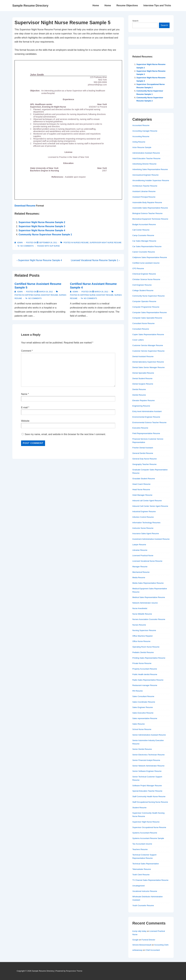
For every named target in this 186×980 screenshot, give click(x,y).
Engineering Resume (141, 406)
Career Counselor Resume (144, 252)
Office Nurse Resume (141, 641)
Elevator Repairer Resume (143, 400)
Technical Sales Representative (146, 864)
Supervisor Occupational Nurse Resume (149, 827)
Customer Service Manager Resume (148, 345)
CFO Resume (138, 268)
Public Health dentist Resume (145, 674)
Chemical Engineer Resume (144, 274)
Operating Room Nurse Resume (146, 647)
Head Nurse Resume (141, 489)
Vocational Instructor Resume (145, 891)
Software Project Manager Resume (147, 786)
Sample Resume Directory (30, 6)
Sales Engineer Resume (143, 707)
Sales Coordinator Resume (144, 702)
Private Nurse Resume (142, 663)
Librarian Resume (140, 550)
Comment (27, 351)
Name (24, 394)
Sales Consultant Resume (143, 696)
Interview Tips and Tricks (157, 5)
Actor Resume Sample (142, 147)
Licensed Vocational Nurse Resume (147, 561)
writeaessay (137, 950)
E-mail (24, 407)
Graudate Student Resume (144, 479)
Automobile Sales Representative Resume (150, 208)
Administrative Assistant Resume (146, 153)
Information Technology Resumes (146, 523)
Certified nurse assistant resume (41, 295)
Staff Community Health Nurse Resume (149, 796)
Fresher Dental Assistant (143, 448)
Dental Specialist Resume (143, 373)
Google (135, 940)
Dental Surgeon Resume (143, 384)
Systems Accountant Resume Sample (148, 838)
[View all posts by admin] (19, 243)
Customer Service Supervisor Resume (148, 351)
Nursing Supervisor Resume (144, 630)
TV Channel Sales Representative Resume (150, 880)
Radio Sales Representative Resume (148, 680)
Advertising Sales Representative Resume (150, 169)
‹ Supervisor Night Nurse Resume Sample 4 (39, 260)
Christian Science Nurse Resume (146, 279)
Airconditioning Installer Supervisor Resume (151, 180)
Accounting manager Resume (145, 131)
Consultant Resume (141, 329)
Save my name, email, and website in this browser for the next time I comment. (65, 434)
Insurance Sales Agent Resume (146, 533)
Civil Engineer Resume (142, 285)
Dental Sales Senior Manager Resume (149, 367)
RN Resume (138, 691)
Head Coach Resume (141, 484)
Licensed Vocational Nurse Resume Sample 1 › (95, 260)
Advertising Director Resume (144, 164)
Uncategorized (138, 886)
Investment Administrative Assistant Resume (151, 539)
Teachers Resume (140, 849)
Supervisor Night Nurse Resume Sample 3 (42, 226)
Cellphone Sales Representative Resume (150, 257)
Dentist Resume (139, 389)
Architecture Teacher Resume (145, 186)
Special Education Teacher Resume (147, 791)
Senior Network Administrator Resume (148, 766)
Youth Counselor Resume (143, 905)
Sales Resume (139, 724)
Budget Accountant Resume (144, 224)
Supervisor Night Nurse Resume (106, 243)
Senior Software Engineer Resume (147, 771)
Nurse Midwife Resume (142, 614)
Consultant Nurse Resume (143, 323)
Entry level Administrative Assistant (147, 411)
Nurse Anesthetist (140, 608)
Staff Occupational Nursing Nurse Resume (150, 802)
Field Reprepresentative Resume (146, 433)
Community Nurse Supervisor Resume (149, 296)
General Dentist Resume (143, 453)
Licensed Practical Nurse (143, 555)
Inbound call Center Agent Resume (147, 501)
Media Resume (139, 577)
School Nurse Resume (142, 729)
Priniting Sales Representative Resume (149, 658)
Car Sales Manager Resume (144, 241)
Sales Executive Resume (143, 713)
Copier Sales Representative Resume (148, 334)
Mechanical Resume (141, 572)
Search (135, 21)
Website (25, 421)
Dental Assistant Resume (143, 356)
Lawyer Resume (139, 545)
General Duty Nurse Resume (145, 459)
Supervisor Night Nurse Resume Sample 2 (42, 222)
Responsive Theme (74, 971)
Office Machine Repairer (143, 636)
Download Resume (25, 206)
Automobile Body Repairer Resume (147, 202)
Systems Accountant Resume (145, 833)
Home (96, 5)
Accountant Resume (141, 125)
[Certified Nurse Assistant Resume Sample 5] (46, 292)
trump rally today (139, 931)
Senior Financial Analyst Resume (146, 760)
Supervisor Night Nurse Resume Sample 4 (42, 230)
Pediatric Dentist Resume (143, 652)
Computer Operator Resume (144, 301)
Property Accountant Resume (145, 669)
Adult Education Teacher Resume (146, 158)
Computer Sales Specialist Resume (147, 318)
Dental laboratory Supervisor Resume (148, 362)
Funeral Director (148, 940)
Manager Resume (140, 567)
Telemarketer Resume (142, 869)
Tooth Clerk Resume (141, 875)
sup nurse (55, 246)
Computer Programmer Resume (146, 307)
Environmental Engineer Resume (146, 417)
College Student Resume (143, 290)
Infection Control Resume (143, 517)
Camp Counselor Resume (143, 235)
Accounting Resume (141, 136)
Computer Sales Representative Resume (150, 312)
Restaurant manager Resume (145, 685)
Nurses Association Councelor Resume (149, 619)
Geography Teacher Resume (144, 464)
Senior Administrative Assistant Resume (149, 735)
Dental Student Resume (142, 378)
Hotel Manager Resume (142, 495)
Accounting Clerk (161, 945)
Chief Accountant (153, 950)
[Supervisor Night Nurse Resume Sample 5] (48, 243)
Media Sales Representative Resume (148, 583)
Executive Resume (140, 428)
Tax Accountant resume (142, 844)
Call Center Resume (141, 230)
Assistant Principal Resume (144, 197)
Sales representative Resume (145, 718)
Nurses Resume (81, 243)
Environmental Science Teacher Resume (149, 422)
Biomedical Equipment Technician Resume (150, 219)
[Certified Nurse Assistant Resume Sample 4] (101, 292)
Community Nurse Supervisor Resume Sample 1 (45, 235)
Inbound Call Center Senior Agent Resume (150, 506)
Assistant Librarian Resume (144, 191)
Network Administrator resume (145, 603)
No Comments (27, 246)
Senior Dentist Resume (142, 749)
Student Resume (139, 808)
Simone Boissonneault (142, 945)
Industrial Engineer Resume (144, 511)
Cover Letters (138, 340)
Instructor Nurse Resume (143, 528)
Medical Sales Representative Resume (149, 597)
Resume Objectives (127, 5)
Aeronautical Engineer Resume (145, 175)
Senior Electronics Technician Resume (149, 755)
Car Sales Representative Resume (147, 246)
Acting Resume (139, 142)
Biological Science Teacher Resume (147, 213)
